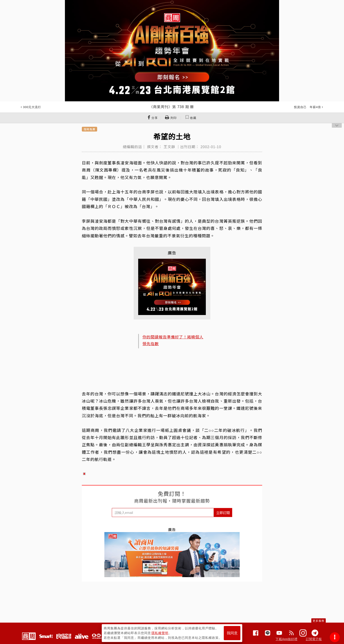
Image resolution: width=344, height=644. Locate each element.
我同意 (232, 633)
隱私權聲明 (160, 633)
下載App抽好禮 (286, 639)
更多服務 (319, 621)
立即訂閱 (223, 513)
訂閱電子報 (314, 639)
